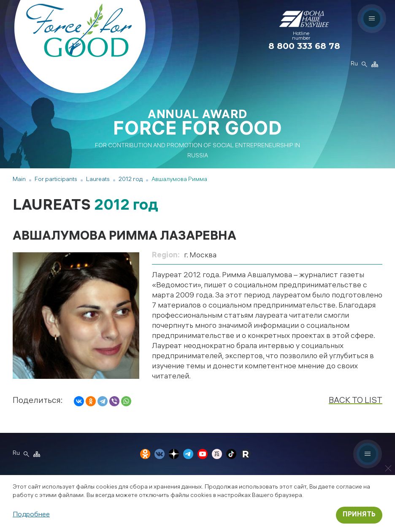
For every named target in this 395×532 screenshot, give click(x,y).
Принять (359, 515)
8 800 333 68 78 (304, 46)
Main (19, 180)
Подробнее (31, 515)
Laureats (98, 180)
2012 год (131, 180)
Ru (354, 65)
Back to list (356, 401)
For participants (56, 180)
